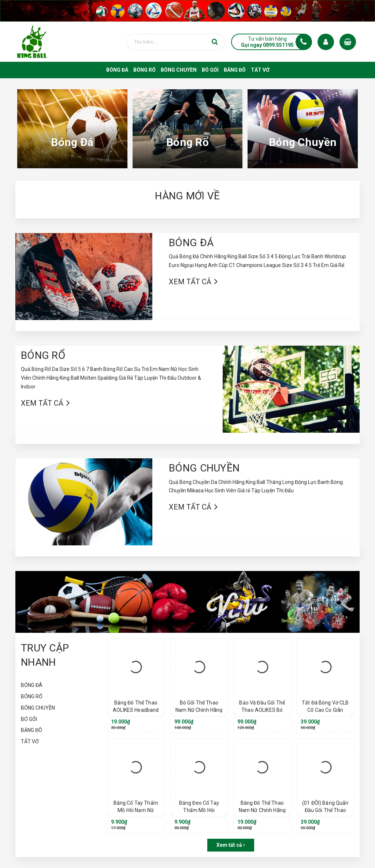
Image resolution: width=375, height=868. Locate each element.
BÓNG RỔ (43, 355)
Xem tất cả (190, 282)
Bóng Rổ (187, 142)
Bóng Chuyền (303, 142)
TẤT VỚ (30, 741)
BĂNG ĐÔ (31, 730)
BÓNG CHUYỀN (204, 468)
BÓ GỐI (29, 719)
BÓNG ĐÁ (191, 243)
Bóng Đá (72, 142)
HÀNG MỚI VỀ (187, 196)
